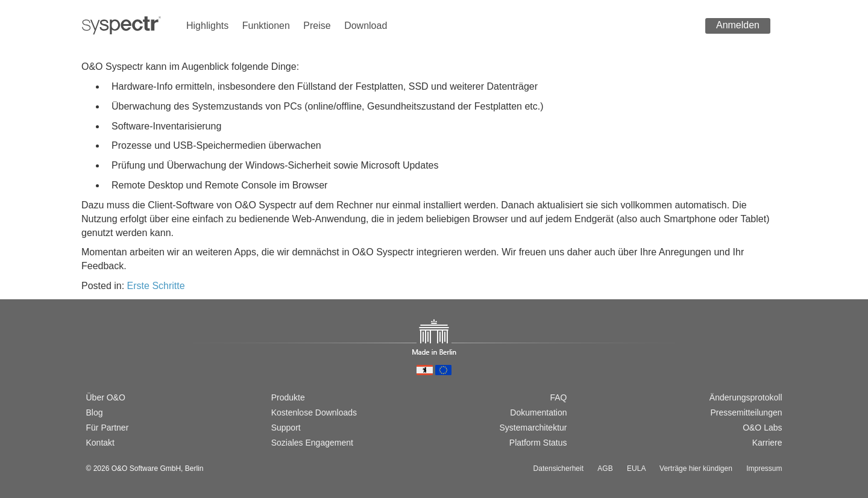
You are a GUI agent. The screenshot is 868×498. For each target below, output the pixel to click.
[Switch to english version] (111, 356)
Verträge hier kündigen (696, 468)
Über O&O (106, 397)
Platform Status (538, 443)
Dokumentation (538, 412)
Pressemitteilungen (746, 412)
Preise (317, 26)
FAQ (558, 397)
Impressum (764, 468)
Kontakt (100, 443)
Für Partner (108, 428)
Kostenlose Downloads (314, 412)
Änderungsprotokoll (746, 397)
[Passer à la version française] (130, 356)
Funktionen (266, 26)
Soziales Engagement (312, 443)
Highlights (207, 26)
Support (286, 428)
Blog (95, 412)
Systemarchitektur (533, 428)
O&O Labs (762, 428)
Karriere (767, 443)
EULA (636, 468)
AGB (605, 468)
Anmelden (738, 25)
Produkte (288, 397)
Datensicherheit (558, 468)
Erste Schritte (156, 286)
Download (366, 26)
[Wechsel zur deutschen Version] (92, 356)
